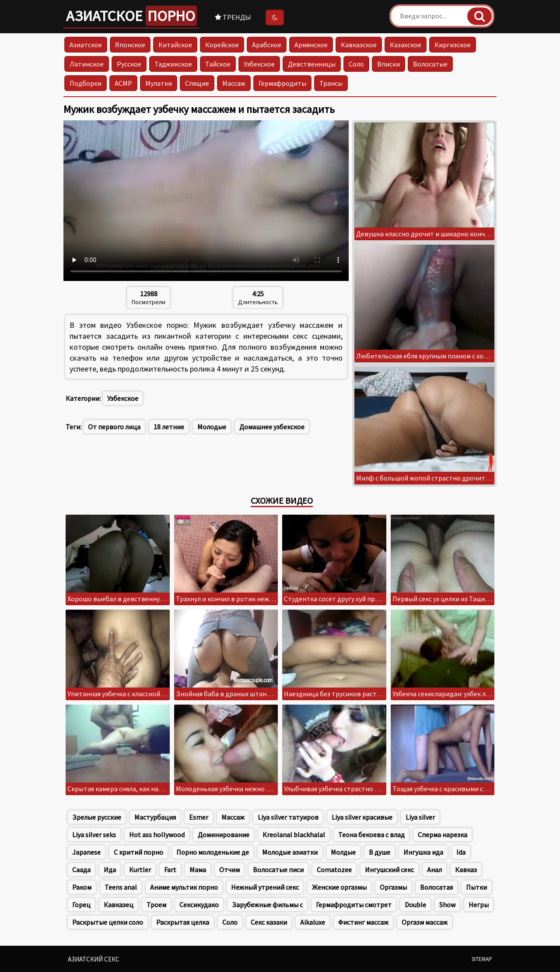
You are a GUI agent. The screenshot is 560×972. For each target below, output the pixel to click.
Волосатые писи (278, 870)
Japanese (86, 852)
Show (447, 905)
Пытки (476, 887)
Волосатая (436, 887)
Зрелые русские (97, 817)
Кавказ (466, 870)
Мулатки (159, 83)
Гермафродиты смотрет (354, 905)
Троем (156, 905)
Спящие (197, 83)
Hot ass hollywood (157, 835)
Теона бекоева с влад (371, 835)
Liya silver (420, 817)
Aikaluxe (313, 922)
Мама (198, 870)
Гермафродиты (282, 83)
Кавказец (119, 905)
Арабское (267, 45)
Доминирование (224, 835)
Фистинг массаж (363, 922)
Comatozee (334, 870)
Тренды (233, 17)
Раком (82, 887)
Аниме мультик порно (184, 887)
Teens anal (121, 887)
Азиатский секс (94, 959)
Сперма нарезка (443, 835)
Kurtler (140, 870)
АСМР (123, 83)
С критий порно (138, 852)
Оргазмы (393, 887)
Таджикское (173, 64)
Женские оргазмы (339, 887)
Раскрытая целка (183, 922)
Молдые (343, 852)
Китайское (175, 45)
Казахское (406, 45)
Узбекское (259, 64)
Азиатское (131, 16)
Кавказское (359, 45)
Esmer (199, 817)
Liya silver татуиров (288, 817)
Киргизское (453, 45)
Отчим (229, 870)
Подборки (86, 83)
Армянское (311, 45)
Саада (81, 870)
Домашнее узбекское (272, 427)
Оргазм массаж (425, 922)
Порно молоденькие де (213, 852)
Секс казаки (269, 922)
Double (415, 905)
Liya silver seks (94, 835)
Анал (434, 870)
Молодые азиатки (290, 852)
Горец (81, 905)
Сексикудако (199, 905)
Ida (461, 852)
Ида (110, 870)
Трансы (331, 83)
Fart (170, 870)
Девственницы (312, 64)
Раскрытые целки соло (108, 922)
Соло (356, 64)
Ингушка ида (423, 852)
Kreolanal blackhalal (294, 835)
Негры (479, 905)
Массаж (234, 83)
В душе (380, 852)
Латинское (87, 64)
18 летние (169, 427)
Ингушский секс (389, 870)
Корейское (222, 45)
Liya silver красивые (362, 817)
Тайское (218, 64)
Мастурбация (155, 817)
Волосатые (430, 64)
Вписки (388, 64)
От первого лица (114, 427)
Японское (130, 45)
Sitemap (482, 959)
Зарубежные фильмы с (267, 905)
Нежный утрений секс (265, 887)
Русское (129, 64)
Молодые (212, 427)
